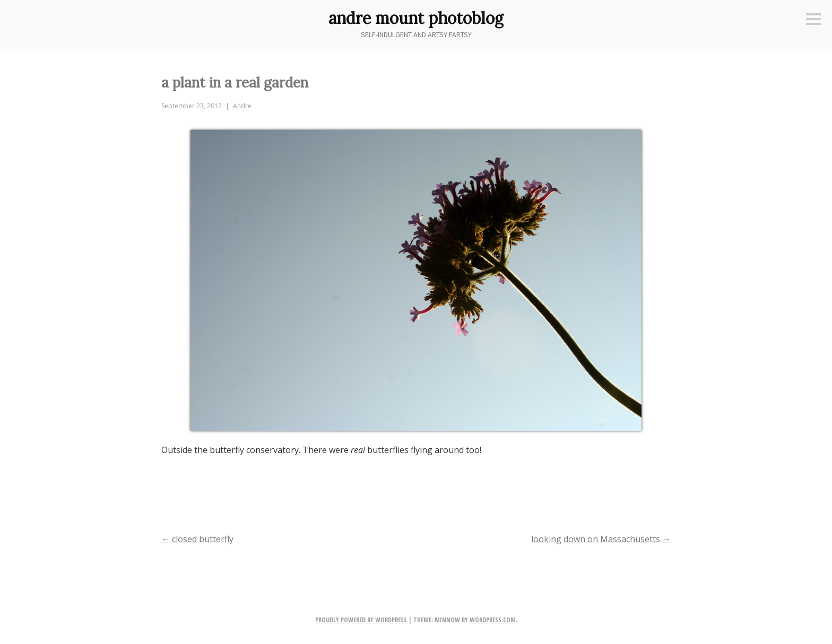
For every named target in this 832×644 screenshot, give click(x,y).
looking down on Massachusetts (601, 539)
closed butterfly (197, 539)
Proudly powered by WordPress (361, 620)
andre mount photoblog (416, 18)
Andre (242, 106)
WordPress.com (493, 620)
